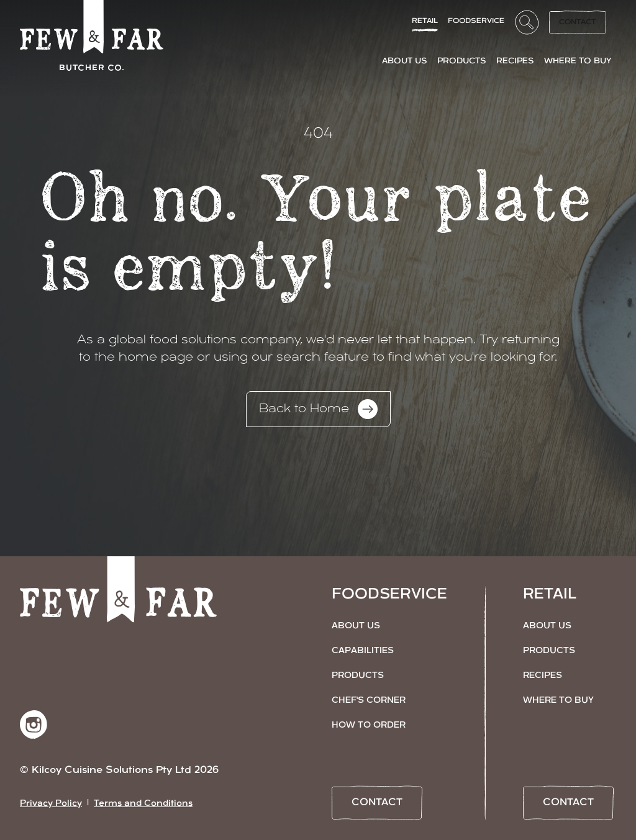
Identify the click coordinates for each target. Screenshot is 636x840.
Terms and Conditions (143, 804)
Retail (425, 21)
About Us (356, 626)
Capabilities (363, 651)
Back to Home (318, 409)
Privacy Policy (51, 804)
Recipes (543, 676)
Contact (578, 22)
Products (358, 676)
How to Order (369, 725)
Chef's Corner (369, 701)
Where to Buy (558, 701)
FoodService (476, 21)
